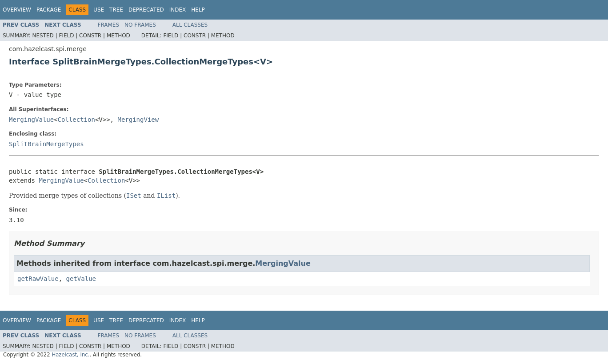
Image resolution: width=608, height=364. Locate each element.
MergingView (138, 120)
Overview (17, 10)
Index (178, 10)
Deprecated (146, 10)
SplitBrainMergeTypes (46, 144)
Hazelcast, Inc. (70, 355)
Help (198, 10)
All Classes (190, 25)
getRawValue (38, 279)
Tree (116, 10)
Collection (76, 120)
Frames (109, 25)
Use (99, 10)
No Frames (140, 25)
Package (49, 10)
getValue (81, 279)
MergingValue (31, 120)
